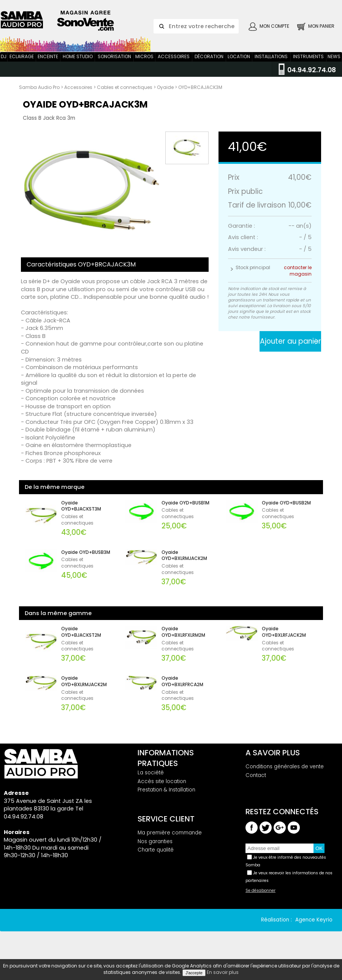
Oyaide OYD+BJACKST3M (81, 517)
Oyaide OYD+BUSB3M (86, 563)
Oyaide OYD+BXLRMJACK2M (184, 566)
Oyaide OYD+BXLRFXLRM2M (183, 643)
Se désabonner (260, 901)
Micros (144, 67)
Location (239, 67)
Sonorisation (114, 67)
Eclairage (22, 67)
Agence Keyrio (314, 930)
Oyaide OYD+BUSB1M (185, 514)
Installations (271, 67)
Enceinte (48, 67)
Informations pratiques (166, 769)
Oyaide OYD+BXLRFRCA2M (182, 692)
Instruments (308, 67)
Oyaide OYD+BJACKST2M (81, 643)
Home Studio (78, 67)
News (334, 67)
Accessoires (174, 67)
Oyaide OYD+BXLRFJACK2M (284, 643)
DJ (4, 67)
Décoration (209, 67)
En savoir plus (223, 972)
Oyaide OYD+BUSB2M (286, 514)
